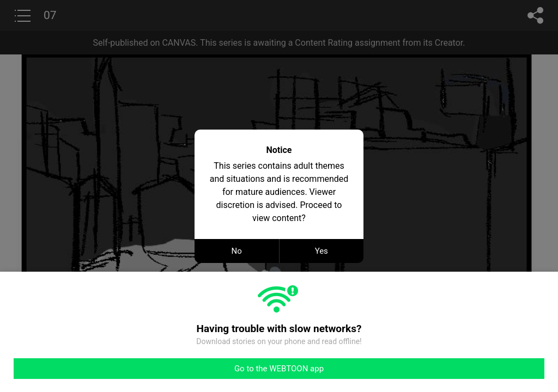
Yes (322, 251)
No (237, 251)
